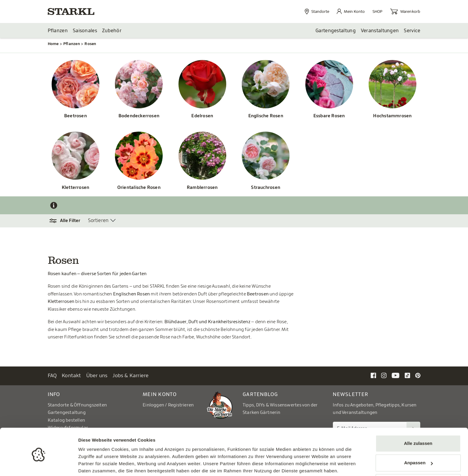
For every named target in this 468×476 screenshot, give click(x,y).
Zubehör (112, 31)
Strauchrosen (266, 188)
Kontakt (71, 376)
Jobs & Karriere (131, 376)
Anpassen (418, 440)
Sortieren (98, 221)
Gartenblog (260, 394)
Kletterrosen (76, 188)
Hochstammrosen (392, 116)
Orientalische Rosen (139, 188)
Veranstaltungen (380, 31)
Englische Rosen (266, 116)
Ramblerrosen (202, 188)
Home (53, 44)
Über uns (97, 376)
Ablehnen (418, 459)
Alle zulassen (418, 420)
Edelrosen (202, 116)
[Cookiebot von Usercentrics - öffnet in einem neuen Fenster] (39, 464)
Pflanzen (58, 31)
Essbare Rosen (329, 116)
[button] (68, 221)
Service (412, 31)
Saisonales (85, 31)
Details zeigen (93, 464)
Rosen (90, 44)
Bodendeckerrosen (139, 116)
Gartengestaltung (336, 31)
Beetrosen (76, 116)
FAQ (52, 376)
